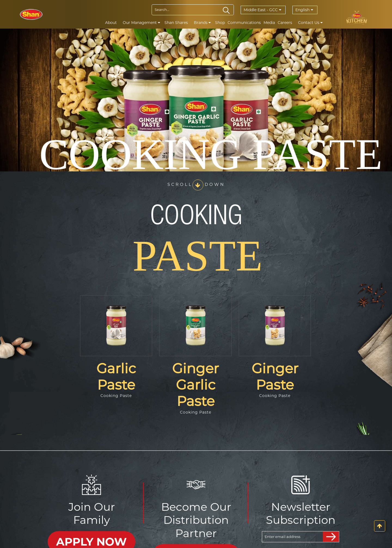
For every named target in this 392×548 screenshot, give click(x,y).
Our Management (141, 23)
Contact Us (310, 23)
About (111, 23)
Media (269, 23)
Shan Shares (176, 23)
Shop (220, 23)
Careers (285, 23)
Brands (202, 23)
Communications (244, 23)
